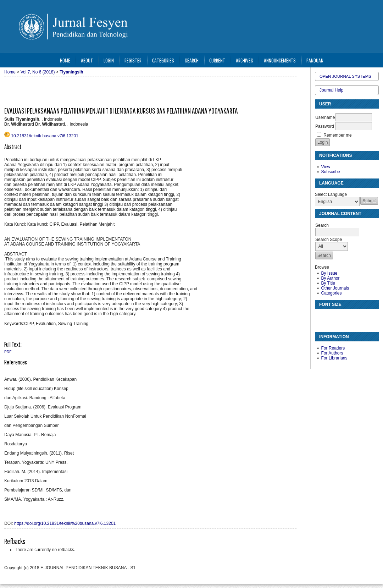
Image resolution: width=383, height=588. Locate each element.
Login (109, 60)
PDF (8, 352)
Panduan (315, 60)
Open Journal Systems (345, 76)
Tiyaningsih (71, 72)
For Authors (332, 353)
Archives (245, 60)
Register (133, 60)
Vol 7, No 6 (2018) (38, 72)
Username (325, 117)
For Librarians (334, 358)
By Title (328, 283)
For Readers (333, 348)
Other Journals (335, 288)
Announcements (280, 60)
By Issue (329, 273)
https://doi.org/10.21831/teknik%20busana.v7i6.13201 (65, 523)
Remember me (337, 135)
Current (217, 60)
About (87, 60)
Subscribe (330, 172)
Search (192, 60)
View (326, 167)
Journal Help (331, 90)
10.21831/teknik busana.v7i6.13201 (45, 136)
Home (65, 60)
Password (325, 126)
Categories (331, 293)
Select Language (331, 194)
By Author (330, 278)
